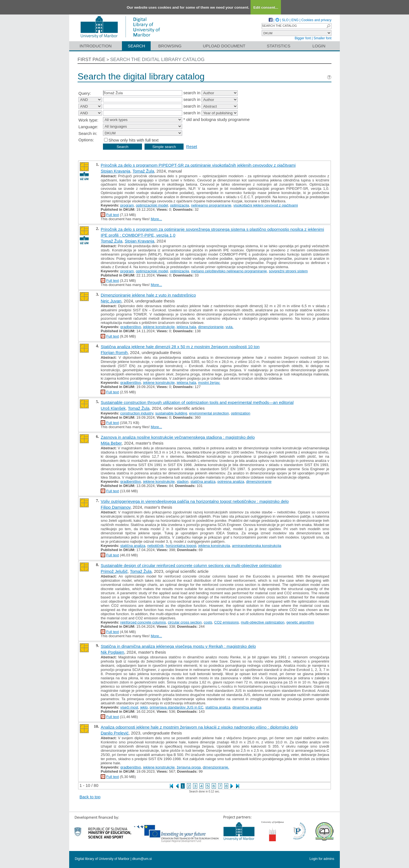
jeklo (144, 707)
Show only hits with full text (133, 140)
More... (156, 219)
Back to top (90, 797)
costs (208, 622)
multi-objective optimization (263, 622)
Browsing (170, 46)
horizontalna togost (181, 546)
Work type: (88, 120)
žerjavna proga (189, 767)
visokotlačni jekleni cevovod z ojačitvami (266, 205)
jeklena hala (186, 327)
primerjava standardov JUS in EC (177, 707)
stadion (182, 482)
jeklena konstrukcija (214, 546)
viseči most (129, 707)
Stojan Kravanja (116, 171)
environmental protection (209, 413)
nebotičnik (156, 546)
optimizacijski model (152, 205)
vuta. (229, 327)
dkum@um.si (142, 859)
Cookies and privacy (316, 20)
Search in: (88, 133)
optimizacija (180, 205)
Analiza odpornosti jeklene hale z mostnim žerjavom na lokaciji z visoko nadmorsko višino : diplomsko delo (199, 727)
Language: (88, 127)
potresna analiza (231, 482)
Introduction (96, 46)
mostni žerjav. (209, 383)
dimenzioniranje (211, 327)
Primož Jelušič (114, 571)
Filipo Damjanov (116, 507)
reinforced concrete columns (143, 622)
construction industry (137, 413)
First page (92, 60)
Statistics (278, 46)
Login (319, 46)
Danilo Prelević (115, 733)
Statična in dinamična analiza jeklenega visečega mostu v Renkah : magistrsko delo (178, 646)
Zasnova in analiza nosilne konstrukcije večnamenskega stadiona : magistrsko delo (178, 437)
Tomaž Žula (143, 171)
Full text (113, 215)
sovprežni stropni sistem (288, 271)
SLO (285, 20)
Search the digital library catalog (157, 60)
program (127, 205)
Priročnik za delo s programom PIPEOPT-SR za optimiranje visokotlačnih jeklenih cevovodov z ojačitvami (198, 165)
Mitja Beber (111, 443)
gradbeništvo (131, 327)
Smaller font (323, 38)
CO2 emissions (227, 622)
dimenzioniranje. (216, 767)
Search (137, 46)
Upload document (224, 46)
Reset (192, 146)
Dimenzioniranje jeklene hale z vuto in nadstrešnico (148, 295)
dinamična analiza (247, 707)
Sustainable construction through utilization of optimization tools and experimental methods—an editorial (197, 402)
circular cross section (185, 622)
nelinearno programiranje (211, 205)
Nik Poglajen (112, 652)
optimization (241, 413)
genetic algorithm (300, 622)
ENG (295, 20)
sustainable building (171, 413)
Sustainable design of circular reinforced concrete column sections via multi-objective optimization (191, 565)
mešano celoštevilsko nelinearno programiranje (229, 271)
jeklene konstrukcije (159, 327)
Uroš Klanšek (113, 408)
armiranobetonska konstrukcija (257, 546)
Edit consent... (266, 7)
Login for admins (322, 859)
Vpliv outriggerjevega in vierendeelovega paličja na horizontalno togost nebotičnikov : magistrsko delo (195, 501)
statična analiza (203, 482)
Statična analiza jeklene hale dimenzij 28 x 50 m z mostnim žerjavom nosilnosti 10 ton (180, 347)
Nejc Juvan (111, 301)
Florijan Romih (114, 352)
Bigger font (303, 38)
